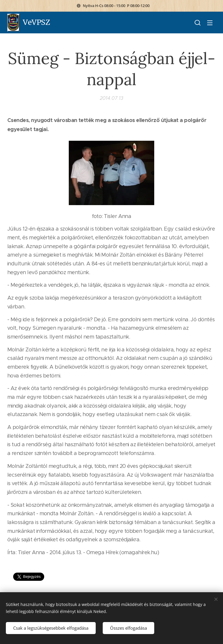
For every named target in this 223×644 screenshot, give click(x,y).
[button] (198, 23)
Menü (210, 23)
